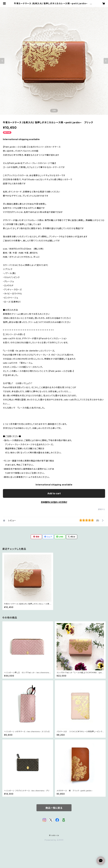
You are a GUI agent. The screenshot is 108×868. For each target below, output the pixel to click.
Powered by (54, 840)
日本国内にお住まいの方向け (54, 502)
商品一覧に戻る (54, 808)
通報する (102, 509)
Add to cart (54, 493)
